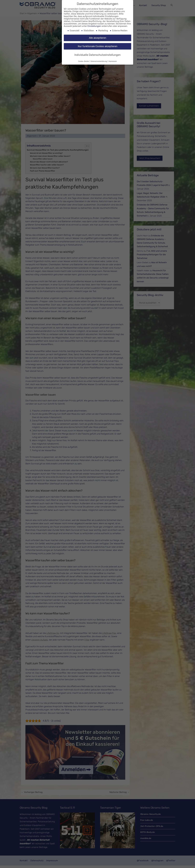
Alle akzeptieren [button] (98, 38)
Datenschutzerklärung (99, 61)
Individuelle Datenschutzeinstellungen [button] (97, 55)
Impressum (113, 61)
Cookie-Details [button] (84, 61)
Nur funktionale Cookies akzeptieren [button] (98, 46)
